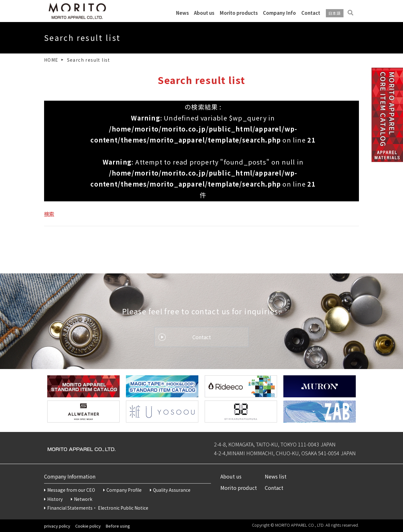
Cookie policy (88, 526)
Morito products (239, 13)
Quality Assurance (170, 490)
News (182, 13)
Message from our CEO (70, 490)
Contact (311, 13)
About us (204, 13)
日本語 (335, 13)
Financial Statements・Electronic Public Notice (96, 508)
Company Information (70, 476)
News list (276, 476)
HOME (51, 60)
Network (82, 499)
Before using (118, 526)
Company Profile (122, 490)
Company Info (279, 13)
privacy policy (57, 526)
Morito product (239, 488)
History (53, 499)
